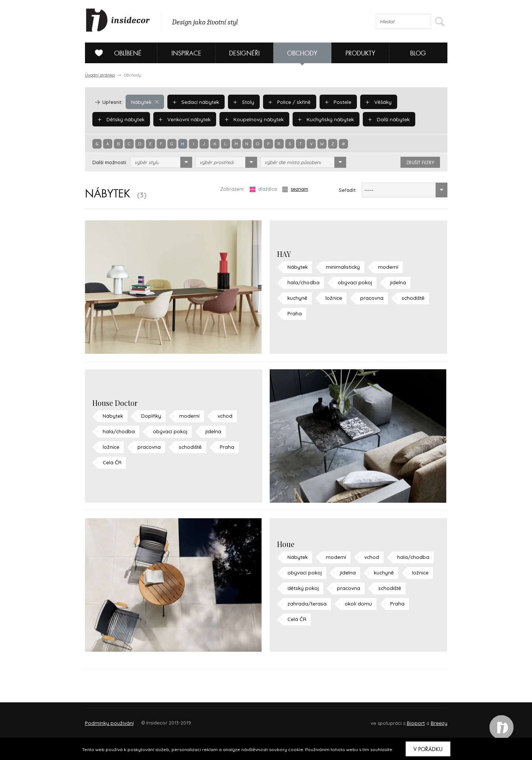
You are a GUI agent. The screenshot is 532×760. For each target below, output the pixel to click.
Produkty (360, 53)
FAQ (435, 720)
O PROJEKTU (106, 720)
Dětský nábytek (120, 119)
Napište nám (153, 720)
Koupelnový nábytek (251, 119)
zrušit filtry (420, 163)
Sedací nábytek (195, 102)
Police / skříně (287, 102)
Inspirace (186, 53)
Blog (418, 53)
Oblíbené (115, 53)
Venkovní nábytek (183, 119)
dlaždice (263, 189)
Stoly (242, 102)
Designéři (244, 53)
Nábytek (144, 102)
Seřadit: (348, 190)
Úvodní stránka (100, 75)
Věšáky (374, 102)
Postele (335, 102)
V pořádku (428, 749)
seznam (295, 189)
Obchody (302, 53)
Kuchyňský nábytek (321, 119)
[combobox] (161, 162)
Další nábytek (383, 119)
